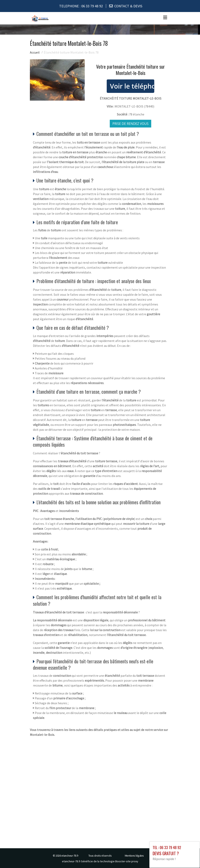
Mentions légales (134, 855)
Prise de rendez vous (130, 123)
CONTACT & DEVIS (128, 6)
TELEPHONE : (81, 6)
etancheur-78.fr (70, 855)
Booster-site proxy (127, 861)
